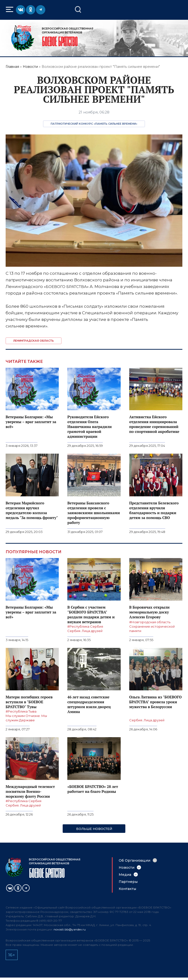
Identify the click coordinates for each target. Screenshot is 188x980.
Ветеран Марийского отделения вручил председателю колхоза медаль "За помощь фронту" (32, 510)
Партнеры (128, 882)
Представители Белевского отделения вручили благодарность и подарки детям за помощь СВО (154, 510)
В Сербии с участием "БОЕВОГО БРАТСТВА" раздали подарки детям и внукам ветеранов (91, 614)
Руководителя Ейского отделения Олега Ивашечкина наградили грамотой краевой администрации (89, 427)
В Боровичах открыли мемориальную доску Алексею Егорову (149, 612)
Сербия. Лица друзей (85, 631)
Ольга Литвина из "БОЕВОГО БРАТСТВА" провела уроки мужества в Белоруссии (155, 702)
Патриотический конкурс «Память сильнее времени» (94, 124)
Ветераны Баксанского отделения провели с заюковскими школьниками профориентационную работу (94, 513)
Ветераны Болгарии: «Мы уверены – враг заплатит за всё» (31, 422)
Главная (12, 67)
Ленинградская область (34, 341)
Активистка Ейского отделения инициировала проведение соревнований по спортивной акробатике (154, 424)
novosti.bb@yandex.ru (70, 929)
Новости (30, 67)
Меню (10, 10)
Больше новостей (94, 829)
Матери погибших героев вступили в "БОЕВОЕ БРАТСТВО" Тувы (29, 702)
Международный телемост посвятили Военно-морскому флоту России (30, 791)
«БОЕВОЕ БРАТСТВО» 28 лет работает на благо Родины (93, 789)
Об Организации (135, 860)
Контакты (127, 889)
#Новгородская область (150, 622)
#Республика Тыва (21, 711)
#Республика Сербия (85, 626)
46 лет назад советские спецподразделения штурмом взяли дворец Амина (89, 704)
